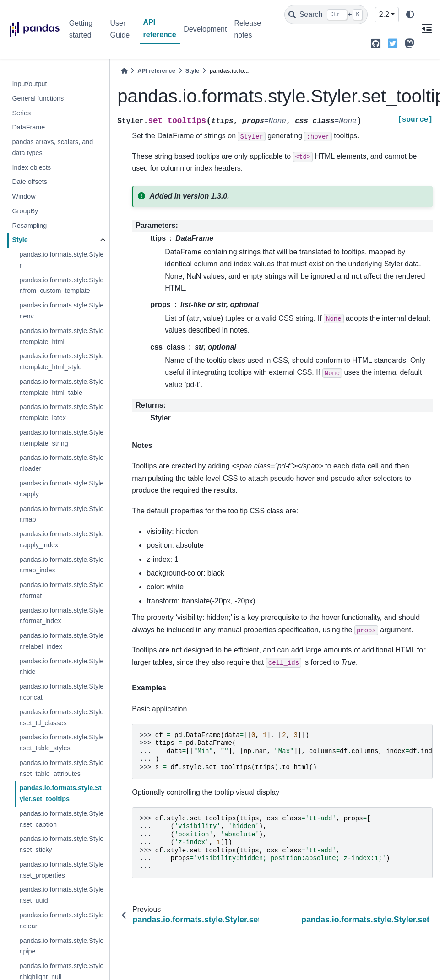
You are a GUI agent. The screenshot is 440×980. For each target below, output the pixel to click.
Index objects (31, 167)
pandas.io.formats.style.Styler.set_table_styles (61, 743)
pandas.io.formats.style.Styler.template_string (61, 438)
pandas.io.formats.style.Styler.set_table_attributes (61, 768)
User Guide (120, 29)
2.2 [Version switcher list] (384, 14)
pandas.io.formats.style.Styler (61, 260)
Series (21, 113)
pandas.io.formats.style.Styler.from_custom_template (61, 285)
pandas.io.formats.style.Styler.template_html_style (61, 361)
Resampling (29, 226)
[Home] (124, 71)
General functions (38, 98)
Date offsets (30, 182)
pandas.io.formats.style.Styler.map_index (61, 565)
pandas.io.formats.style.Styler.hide (61, 667)
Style (20, 240)
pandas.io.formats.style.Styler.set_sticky (61, 844)
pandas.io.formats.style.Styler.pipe (61, 946)
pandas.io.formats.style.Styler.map (61, 514)
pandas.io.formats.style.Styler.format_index (61, 616)
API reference (160, 28)
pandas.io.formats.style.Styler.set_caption (61, 819)
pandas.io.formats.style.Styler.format (61, 590)
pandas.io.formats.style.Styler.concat (61, 692)
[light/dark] (410, 15)
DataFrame (28, 127)
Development (205, 29)
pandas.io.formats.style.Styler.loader (61, 463)
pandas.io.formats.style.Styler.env (61, 311)
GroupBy (25, 211)
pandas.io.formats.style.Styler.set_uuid (61, 895)
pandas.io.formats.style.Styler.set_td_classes (61, 717)
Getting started (81, 29)
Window (24, 196)
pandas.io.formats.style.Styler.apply (61, 489)
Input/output (29, 84)
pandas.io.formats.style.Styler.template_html (61, 336)
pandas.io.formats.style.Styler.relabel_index (61, 641)
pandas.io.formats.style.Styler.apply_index (61, 539)
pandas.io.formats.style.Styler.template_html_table (61, 387)
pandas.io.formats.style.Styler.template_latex (61, 412)
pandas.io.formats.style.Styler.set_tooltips (60, 793)
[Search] (326, 15)
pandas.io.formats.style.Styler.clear (61, 921)
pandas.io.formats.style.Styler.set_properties (61, 870)
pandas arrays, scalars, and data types (52, 147)
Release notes (247, 29)
